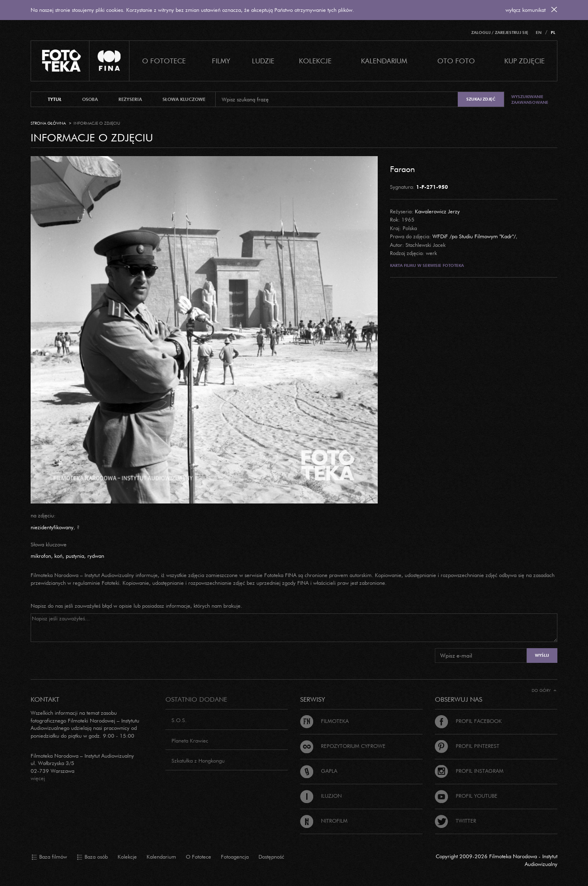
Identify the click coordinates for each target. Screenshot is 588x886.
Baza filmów (49, 857)
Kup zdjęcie (525, 61)
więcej (38, 778)
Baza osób (92, 857)
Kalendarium (384, 61)
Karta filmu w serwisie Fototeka (427, 265)
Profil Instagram (469, 771)
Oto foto (456, 61)
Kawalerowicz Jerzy (437, 211)
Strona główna (48, 123)
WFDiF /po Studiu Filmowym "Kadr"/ (474, 236)
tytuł (55, 99)
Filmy (221, 61)
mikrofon (41, 556)
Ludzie (263, 61)
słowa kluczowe (184, 99)
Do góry (544, 690)
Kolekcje (315, 61)
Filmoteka (324, 721)
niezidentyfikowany (52, 527)
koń (58, 556)
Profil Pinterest (467, 746)
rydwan (96, 556)
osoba (90, 99)
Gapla (319, 771)
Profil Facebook (468, 721)
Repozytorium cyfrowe (343, 746)
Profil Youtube (466, 796)
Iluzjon (321, 796)
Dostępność (271, 857)
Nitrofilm (324, 821)
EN (539, 32)
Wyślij (542, 655)
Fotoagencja (235, 857)
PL (553, 32)
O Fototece (164, 61)
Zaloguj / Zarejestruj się (500, 32)
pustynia (75, 556)
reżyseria (130, 99)
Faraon (402, 169)
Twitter (455, 821)
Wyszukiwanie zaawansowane (530, 100)
